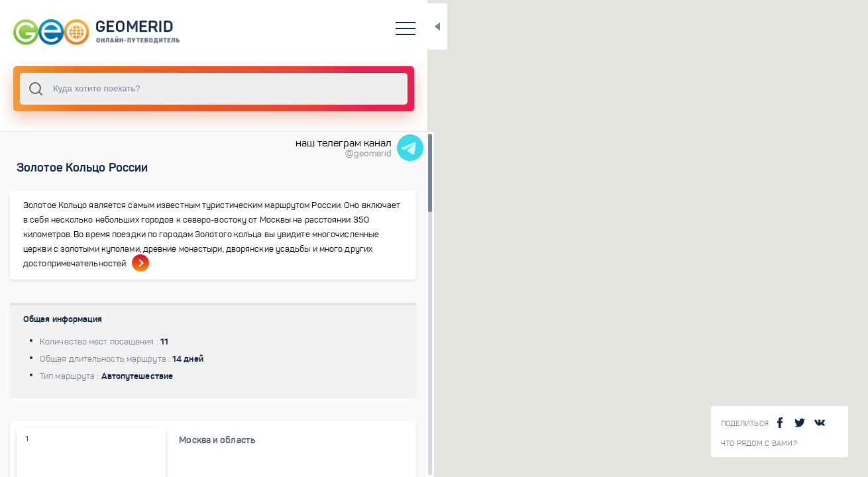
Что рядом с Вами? (759, 444)
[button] (663, 293)
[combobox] (179, 89)
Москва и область (190, 455)
